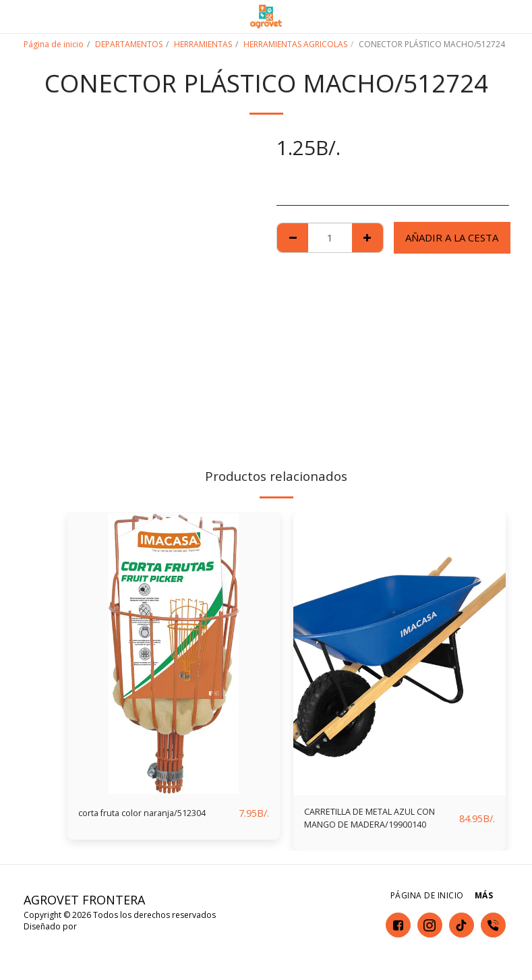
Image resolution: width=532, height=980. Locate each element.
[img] (174, 654)
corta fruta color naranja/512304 (154, 813)
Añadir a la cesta (452, 237)
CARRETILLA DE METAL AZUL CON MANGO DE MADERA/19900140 (373, 822)
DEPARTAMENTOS (129, 44)
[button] (15, 16)
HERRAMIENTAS (203, 44)
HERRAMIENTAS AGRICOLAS (295, 44)
